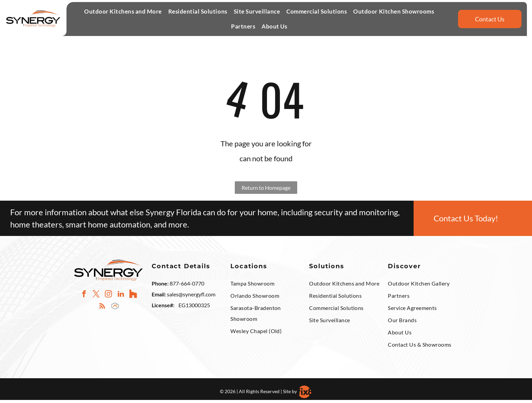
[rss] (102, 310)
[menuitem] (122, 15)
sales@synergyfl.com (191, 298)
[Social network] (133, 298)
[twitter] (96, 298)
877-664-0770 (187, 287)
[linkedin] (121, 298)
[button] (123, 15)
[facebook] (84, 298)
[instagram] (108, 298)
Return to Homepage (266, 191)
